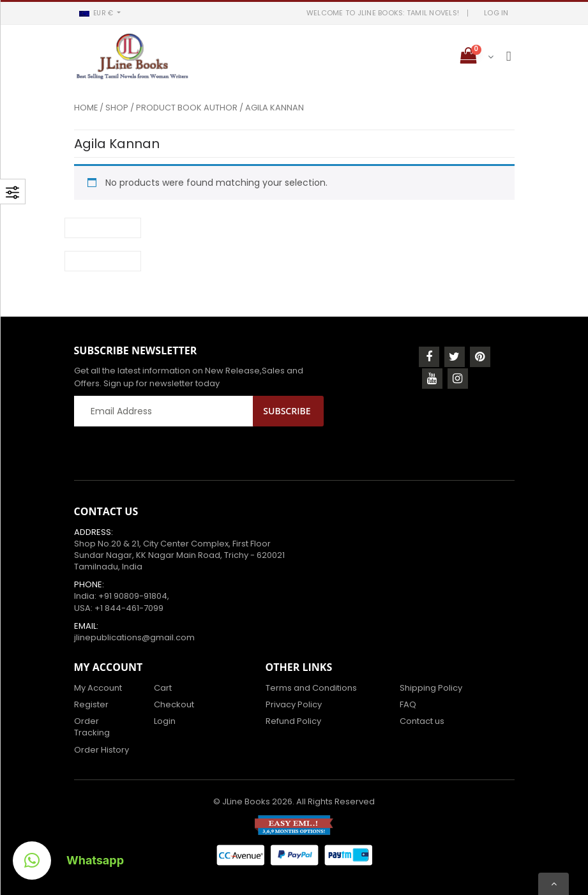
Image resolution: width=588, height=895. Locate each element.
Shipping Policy (431, 688)
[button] (100, 13)
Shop (117, 108)
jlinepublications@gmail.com (134, 637)
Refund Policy (293, 721)
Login (165, 721)
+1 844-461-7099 (129, 608)
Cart (163, 688)
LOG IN (496, 13)
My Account (98, 688)
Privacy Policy (294, 704)
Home (86, 108)
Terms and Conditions (311, 688)
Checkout (174, 704)
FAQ (408, 704)
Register (91, 704)
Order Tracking (92, 727)
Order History (102, 750)
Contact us (422, 721)
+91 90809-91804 (133, 596)
